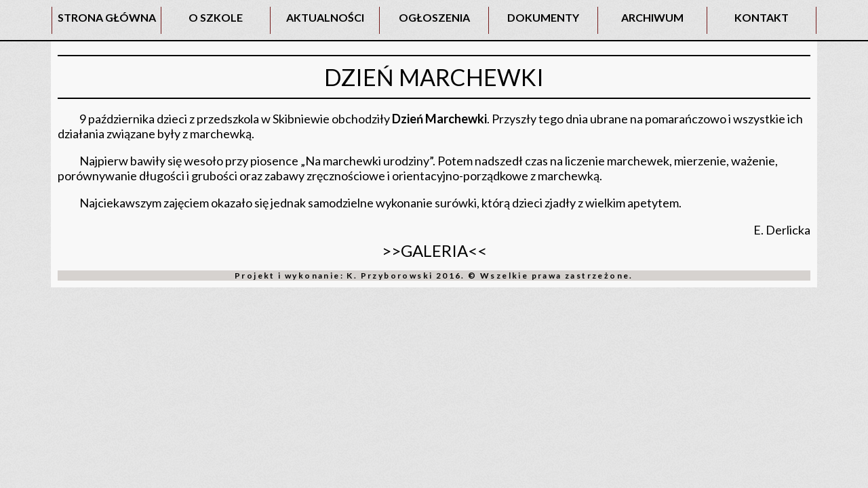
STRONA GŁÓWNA (107, 17)
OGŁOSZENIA (434, 17)
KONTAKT (762, 17)
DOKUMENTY (543, 17)
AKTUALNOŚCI (325, 17)
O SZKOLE (216, 17)
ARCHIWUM (652, 17)
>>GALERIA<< (434, 250)
